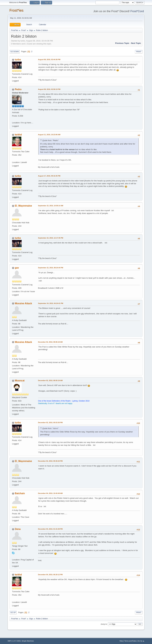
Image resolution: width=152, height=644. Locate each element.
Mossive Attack (23, 303)
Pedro (18, 89)
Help (121, 641)
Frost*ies (16, 10)
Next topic (136, 43)
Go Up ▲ (141, 641)
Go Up (13, 612)
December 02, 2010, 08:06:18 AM (50, 342)
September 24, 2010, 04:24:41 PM (51, 303)
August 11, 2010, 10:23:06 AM (49, 135)
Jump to (104, 624)
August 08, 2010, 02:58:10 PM (49, 89)
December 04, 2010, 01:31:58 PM (50, 529)
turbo (18, 60)
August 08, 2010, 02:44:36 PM (49, 60)
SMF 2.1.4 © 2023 (14, 641)
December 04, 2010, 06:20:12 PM (50, 575)
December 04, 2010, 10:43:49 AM (50, 493)
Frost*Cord (137, 11)
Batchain (20, 493)
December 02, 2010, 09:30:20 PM (50, 461)
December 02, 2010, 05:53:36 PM (50, 423)
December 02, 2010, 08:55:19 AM (50, 380)
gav (17, 268)
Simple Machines (28, 641)
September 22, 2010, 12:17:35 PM (51, 238)
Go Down (15, 52)
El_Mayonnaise (23, 206)
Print (139, 52)
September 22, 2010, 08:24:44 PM (51, 268)
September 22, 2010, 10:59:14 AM (51, 206)
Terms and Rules (130, 641)
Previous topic (122, 43)
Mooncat (20, 381)
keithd (18, 135)
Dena (18, 529)
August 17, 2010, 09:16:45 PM (49, 176)
